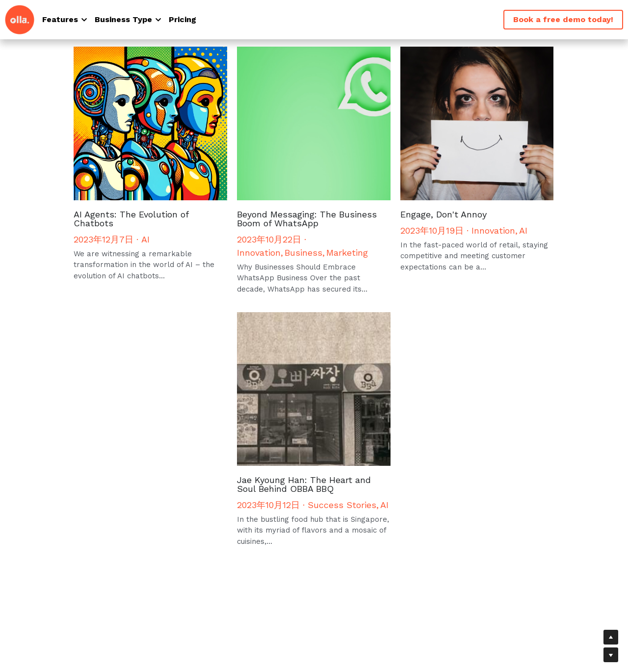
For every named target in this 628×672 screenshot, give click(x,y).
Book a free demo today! (563, 19)
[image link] (20, 19)
